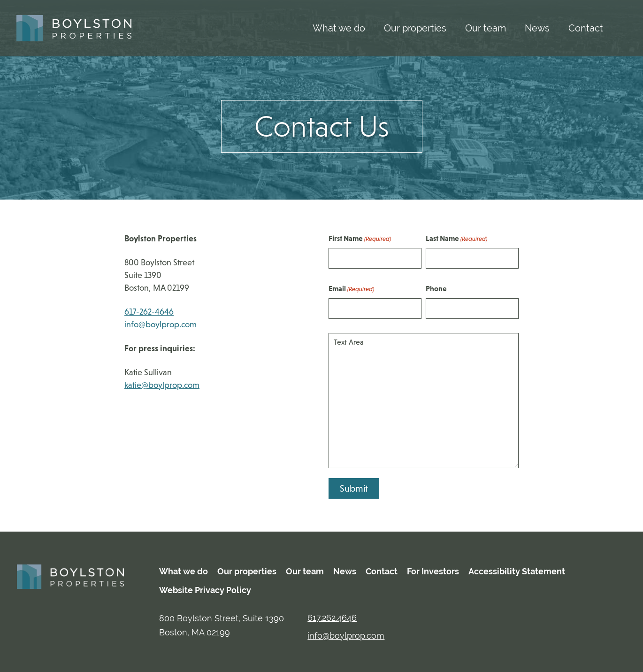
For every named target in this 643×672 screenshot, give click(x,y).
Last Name (456, 239)
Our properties (415, 28)
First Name (360, 239)
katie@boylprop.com (162, 385)
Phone (436, 288)
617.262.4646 (332, 618)
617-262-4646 (149, 312)
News (537, 28)
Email (351, 289)
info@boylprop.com (161, 324)
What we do (339, 28)
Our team (486, 28)
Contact (586, 28)
